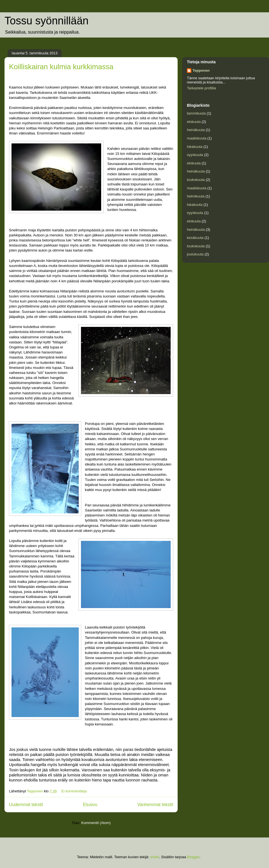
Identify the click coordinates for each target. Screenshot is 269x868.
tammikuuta (196, 113)
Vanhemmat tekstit (155, 805)
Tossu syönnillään (47, 21)
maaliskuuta (197, 138)
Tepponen (201, 70)
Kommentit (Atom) (96, 823)
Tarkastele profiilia (201, 88)
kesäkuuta (195, 238)
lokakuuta (195, 147)
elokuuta (194, 122)
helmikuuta (196, 196)
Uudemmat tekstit (26, 805)
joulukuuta (195, 254)
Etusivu (90, 805)
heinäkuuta (196, 130)
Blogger (193, 857)
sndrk (155, 857)
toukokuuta (196, 180)
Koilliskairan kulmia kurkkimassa (61, 67)
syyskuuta (195, 155)
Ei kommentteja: (75, 791)
